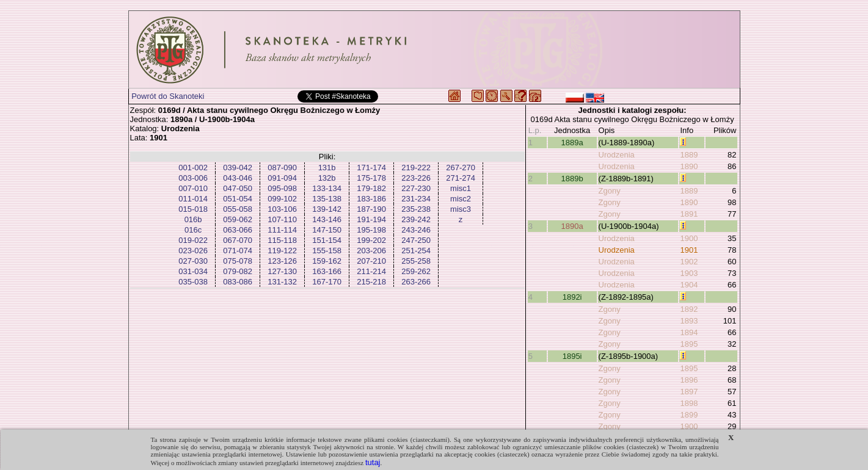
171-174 (371, 168)
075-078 (238, 261)
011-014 (193, 199)
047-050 (238, 188)
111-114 (282, 230)
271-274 (461, 178)
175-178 (371, 178)
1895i (572, 356)
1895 (689, 344)
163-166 (327, 271)
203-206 (371, 251)
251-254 (416, 251)
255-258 (416, 261)
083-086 (238, 282)
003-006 (193, 178)
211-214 (371, 271)
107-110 (282, 219)
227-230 (416, 188)
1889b (572, 179)
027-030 (193, 261)
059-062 (238, 219)
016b (193, 219)
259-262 (416, 271)
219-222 (416, 168)
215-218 (371, 282)
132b (327, 178)
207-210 (371, 261)
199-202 (371, 240)
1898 (689, 403)
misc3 (461, 209)
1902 (689, 262)
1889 (689, 155)
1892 (689, 309)
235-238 (416, 209)
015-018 (193, 209)
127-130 (282, 271)
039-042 (238, 168)
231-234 (416, 199)
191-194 (371, 219)
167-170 (327, 282)
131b (327, 168)
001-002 (193, 168)
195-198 (371, 230)
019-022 (193, 240)
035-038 (193, 282)
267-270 (461, 168)
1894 (689, 332)
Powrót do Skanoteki (168, 96)
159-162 (327, 261)
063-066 (238, 230)
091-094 (282, 178)
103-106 (282, 209)
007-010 (193, 188)
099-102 (282, 199)
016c (193, 230)
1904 (689, 285)
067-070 (238, 240)
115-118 (282, 240)
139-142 (327, 209)
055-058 (238, 209)
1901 (689, 250)
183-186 (371, 199)
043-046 (238, 178)
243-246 (416, 230)
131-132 (282, 282)
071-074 (238, 251)
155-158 (327, 251)
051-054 (238, 199)
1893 (689, 321)
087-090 (282, 168)
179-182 (371, 188)
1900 (689, 238)
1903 (689, 273)
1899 (689, 415)
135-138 (327, 199)
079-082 (238, 271)
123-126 (282, 261)
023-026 (193, 251)
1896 (689, 380)
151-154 (327, 240)
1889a (572, 143)
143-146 (327, 219)
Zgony (610, 191)
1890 (689, 166)
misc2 (461, 199)
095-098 (282, 188)
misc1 (461, 188)
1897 (689, 392)
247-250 (416, 240)
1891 (689, 214)
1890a (572, 226)
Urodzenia (617, 155)
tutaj (373, 462)
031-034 (193, 271)
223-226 (416, 178)
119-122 (282, 251)
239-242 (416, 219)
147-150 (327, 230)
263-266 (416, 282)
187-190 (371, 209)
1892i (572, 297)
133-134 (327, 188)
